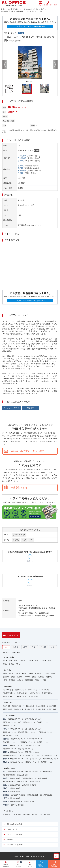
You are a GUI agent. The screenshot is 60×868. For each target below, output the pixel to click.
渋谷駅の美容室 (28, 778)
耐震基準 (31, 408)
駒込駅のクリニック (48, 762)
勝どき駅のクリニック (26, 749)
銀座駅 (19, 677)
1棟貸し (35, 814)
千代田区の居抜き (9, 693)
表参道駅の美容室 (9, 775)
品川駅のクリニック (44, 722)
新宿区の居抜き (21, 690)
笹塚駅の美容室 (35, 782)
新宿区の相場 (52, 706)
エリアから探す (9, 657)
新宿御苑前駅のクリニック (12, 755)
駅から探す (8, 670)
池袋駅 (13, 677)
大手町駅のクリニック (35, 739)
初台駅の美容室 (22, 782)
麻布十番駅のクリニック (27, 722)
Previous (5, 64)
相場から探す (8, 703)
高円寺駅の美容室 (16, 802)
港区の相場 (6, 706)
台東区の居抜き (35, 693)
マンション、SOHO (12, 408)
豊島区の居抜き (8, 696)
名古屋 (43, 647)
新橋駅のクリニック (10, 726)
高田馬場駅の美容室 (29, 785)
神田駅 (24, 673)
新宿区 (16, 661)
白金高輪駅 (22, 156)
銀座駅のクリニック (17, 745)
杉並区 (5, 802)
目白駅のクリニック (32, 762)
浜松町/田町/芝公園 (19, 535)
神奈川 (16, 647)
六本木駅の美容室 (46, 772)
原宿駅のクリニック (10, 732)
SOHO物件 (17, 814)
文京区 (5, 664)
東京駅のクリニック (18, 739)
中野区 (18, 664)
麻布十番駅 (22, 171)
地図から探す (7, 814)
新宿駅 (5, 673)
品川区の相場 (7, 709)
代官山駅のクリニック (10, 736)
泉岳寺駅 (21, 161)
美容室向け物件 (9, 768)
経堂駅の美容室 (32, 795)
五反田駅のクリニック (33, 759)
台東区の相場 (41, 709)
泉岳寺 (24, 540)
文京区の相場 (29, 709)
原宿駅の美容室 (15, 778)
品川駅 (53, 673)
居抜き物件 (8, 686)
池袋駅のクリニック (17, 762)
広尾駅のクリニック (46, 732)
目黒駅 (37, 680)
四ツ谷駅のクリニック (49, 755)
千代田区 (24, 661)
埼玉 (25, 647)
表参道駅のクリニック (16, 719)
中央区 (31, 661)
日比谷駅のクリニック (10, 742)
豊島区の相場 (18, 709)
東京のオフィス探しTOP (11, 653)
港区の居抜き (32, 690)
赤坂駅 (34, 677)
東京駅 (18, 673)
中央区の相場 (41, 706)
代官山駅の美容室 (9, 782)
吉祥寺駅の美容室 (17, 805)
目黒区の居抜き (47, 693)
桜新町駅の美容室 (46, 795)
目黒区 (44, 661)
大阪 (53, 647)
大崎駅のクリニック (17, 759)
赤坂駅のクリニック (10, 722)
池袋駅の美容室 (15, 792)
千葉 (34, 647)
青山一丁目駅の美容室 (16, 772)
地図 (37, 151)
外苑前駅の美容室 (32, 772)
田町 (31, 540)
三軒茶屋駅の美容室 (18, 795)
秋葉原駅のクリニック (28, 742)
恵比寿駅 (6, 677)
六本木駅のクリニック (33, 719)
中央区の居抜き (44, 690)
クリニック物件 (9, 716)
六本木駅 (49, 677)
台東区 (11, 664)
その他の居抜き (33, 696)
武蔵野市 (6, 805)
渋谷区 (5, 661)
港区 (11, 661)
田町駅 (20, 168)
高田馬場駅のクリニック (31, 755)
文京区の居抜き (21, 696)
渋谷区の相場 (17, 706)
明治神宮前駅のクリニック (28, 732)
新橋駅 (31, 673)
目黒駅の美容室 (15, 788)
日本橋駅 (27, 677)
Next (55, 64)
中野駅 (44, 680)
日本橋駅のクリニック (33, 745)
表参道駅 (41, 677)
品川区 (37, 661)
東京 (6, 647)
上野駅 (5, 680)
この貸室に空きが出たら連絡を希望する (30, 26)
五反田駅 (46, 673)
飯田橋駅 (12, 680)
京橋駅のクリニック (10, 749)
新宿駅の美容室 (15, 785)
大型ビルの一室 (45, 814)
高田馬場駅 (29, 680)
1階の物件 (27, 814)
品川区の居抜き (22, 693)
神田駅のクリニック (44, 742)
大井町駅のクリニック (50, 759)
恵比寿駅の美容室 (41, 778)
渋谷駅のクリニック (17, 729)
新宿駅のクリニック (17, 752)
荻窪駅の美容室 (29, 802)
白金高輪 (16, 540)
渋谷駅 (11, 673)
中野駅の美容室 (15, 798)
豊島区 (50, 661)
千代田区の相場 (29, 706)
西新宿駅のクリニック (33, 752)
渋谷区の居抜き (8, 690)
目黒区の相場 (52, 709)
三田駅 (20, 173)
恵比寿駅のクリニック (33, 729)
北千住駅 (20, 680)
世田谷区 (6, 795)
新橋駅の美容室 (22, 775)
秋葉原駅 (38, 673)
